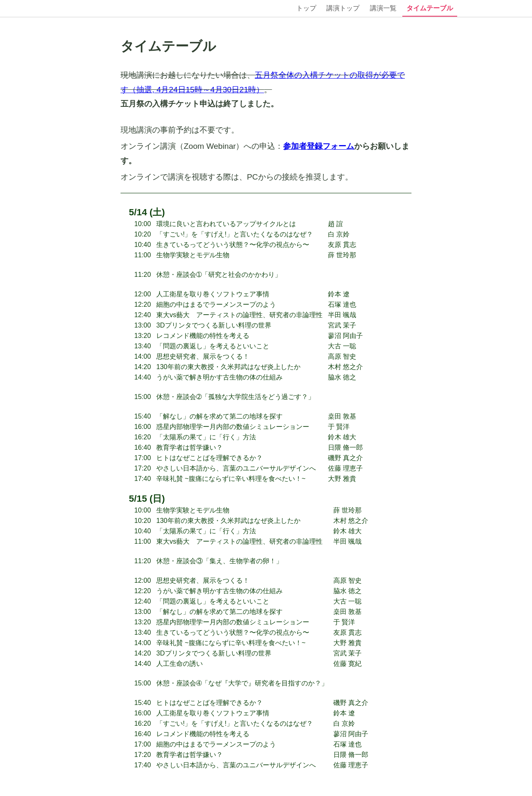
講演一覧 (383, 8)
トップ (306, 8)
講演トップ (343, 8)
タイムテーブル (430, 8)
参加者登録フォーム (319, 146)
